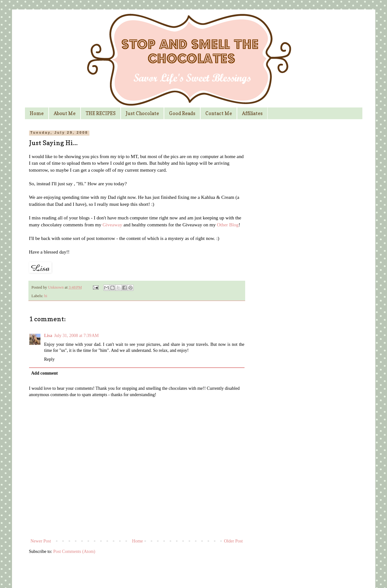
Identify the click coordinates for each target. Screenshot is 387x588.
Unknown (56, 287)
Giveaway (112, 225)
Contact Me (219, 113)
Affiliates (252, 113)
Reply (49, 359)
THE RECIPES (101, 113)
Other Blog (228, 225)
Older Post (233, 541)
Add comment (45, 373)
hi (46, 296)
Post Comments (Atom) (74, 551)
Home (37, 113)
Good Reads (182, 113)
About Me (65, 113)
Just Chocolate (142, 113)
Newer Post (41, 541)
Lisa (48, 336)
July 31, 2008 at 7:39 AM (76, 336)
